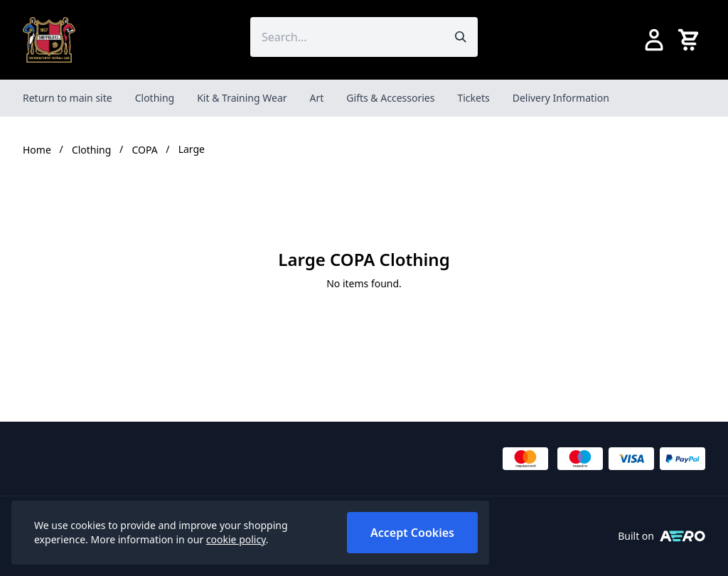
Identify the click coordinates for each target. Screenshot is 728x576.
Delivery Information (561, 98)
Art (317, 98)
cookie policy (236, 539)
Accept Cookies (412, 533)
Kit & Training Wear (242, 98)
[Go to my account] (654, 40)
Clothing (155, 98)
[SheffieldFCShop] (49, 40)
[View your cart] (691, 40)
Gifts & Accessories (390, 98)
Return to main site (68, 98)
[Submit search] (461, 37)
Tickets (473, 98)
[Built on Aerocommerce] (682, 536)
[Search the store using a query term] (347, 37)
